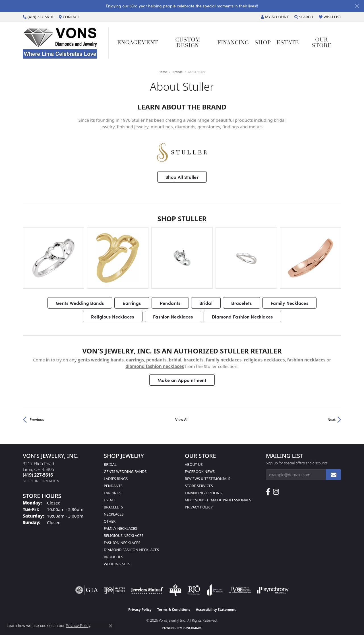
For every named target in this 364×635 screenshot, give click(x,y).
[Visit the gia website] (87, 590)
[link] (38, 17)
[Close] (357, 6)
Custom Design (188, 43)
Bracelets (242, 303)
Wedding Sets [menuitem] (117, 564)
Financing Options (203, 493)
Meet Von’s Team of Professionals (218, 500)
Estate (288, 43)
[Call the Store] (38, 475)
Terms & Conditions (174, 610)
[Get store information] (41, 481)
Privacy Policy (199, 507)
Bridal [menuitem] (110, 464)
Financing (233, 43)
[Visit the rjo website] (194, 590)
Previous (37, 420)
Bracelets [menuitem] (113, 507)
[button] (275, 17)
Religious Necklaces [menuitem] (124, 535)
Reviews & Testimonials (207, 479)
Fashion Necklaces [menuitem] (122, 543)
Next (332, 420)
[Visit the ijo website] (114, 590)
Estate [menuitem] (110, 500)
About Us (194, 464)
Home (163, 72)
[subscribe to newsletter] (334, 475)
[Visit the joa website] (215, 590)
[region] (182, 258)
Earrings (132, 303)
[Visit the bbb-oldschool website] (175, 590)
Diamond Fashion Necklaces (242, 317)
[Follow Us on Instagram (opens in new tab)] (276, 492)
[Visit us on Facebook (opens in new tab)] (268, 492)
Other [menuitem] (110, 521)
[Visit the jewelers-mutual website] (147, 590)
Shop (263, 43)
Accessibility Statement (216, 610)
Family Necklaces (289, 303)
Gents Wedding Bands (80, 303)
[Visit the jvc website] (240, 590)
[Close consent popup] (111, 626)
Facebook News (200, 471)
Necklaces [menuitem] (114, 514)
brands (178, 72)
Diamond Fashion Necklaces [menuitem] (131, 550)
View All (182, 420)
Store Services (199, 486)
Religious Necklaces (113, 317)
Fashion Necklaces (173, 317)
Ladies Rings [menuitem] (116, 479)
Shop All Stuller (182, 177)
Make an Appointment (182, 380)
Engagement (137, 43)
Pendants (170, 303)
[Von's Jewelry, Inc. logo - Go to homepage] (66, 43)
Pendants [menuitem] (113, 486)
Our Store (322, 43)
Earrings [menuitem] (113, 493)
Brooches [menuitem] (113, 557)
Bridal (206, 303)
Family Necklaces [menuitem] (120, 528)
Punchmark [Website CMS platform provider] (192, 628)
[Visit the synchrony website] (273, 590)
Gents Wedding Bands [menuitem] (125, 471)
